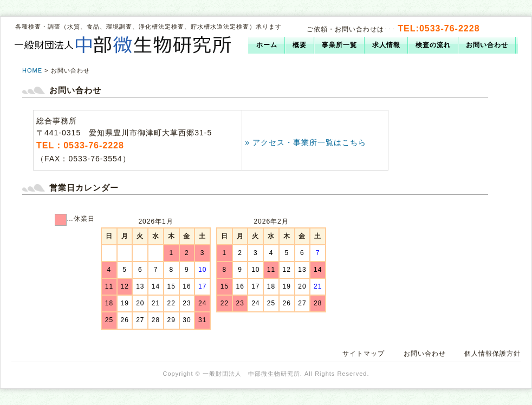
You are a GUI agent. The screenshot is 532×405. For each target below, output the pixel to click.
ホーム (267, 45)
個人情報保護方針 (492, 354)
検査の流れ (433, 45)
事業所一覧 (339, 45)
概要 (300, 45)
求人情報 (386, 45)
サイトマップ (364, 354)
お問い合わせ (487, 45)
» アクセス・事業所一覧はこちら (306, 142)
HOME (32, 70)
